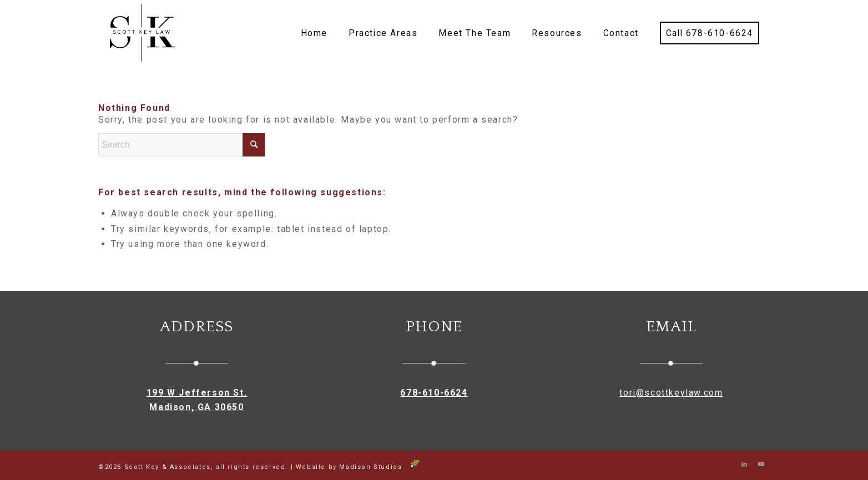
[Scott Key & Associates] (143, 33)
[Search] (181, 145)
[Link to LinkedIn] (745, 464)
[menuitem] (314, 33)
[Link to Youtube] (761, 464)
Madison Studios (379, 467)
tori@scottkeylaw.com (671, 393)
